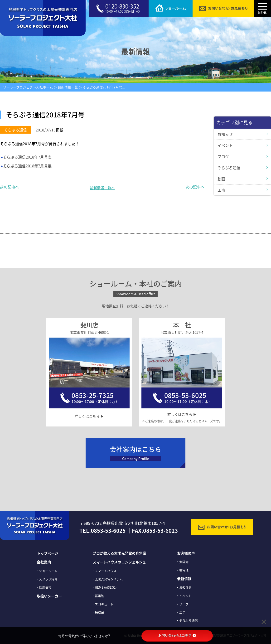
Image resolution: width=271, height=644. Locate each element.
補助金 (99, 612)
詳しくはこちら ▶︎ (89, 416)
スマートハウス (106, 571)
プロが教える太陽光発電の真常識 (119, 553)
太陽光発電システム (109, 579)
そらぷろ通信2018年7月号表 (27, 157)
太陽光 (184, 562)
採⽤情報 (45, 587)
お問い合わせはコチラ (177, 635)
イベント (225, 145)
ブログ (223, 156)
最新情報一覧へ (102, 188)
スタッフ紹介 (48, 579)
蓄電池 (99, 596)
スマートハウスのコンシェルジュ (119, 562)
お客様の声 (186, 553)
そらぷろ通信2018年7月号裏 (27, 166)
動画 (221, 179)
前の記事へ (10, 187)
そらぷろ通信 (229, 168)
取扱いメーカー (49, 596)
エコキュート (104, 604)
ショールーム (48, 571)
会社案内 (44, 562)
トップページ (48, 553)
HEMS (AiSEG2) (106, 587)
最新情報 (184, 579)
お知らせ (225, 134)
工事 (221, 190)
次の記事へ (195, 187)
